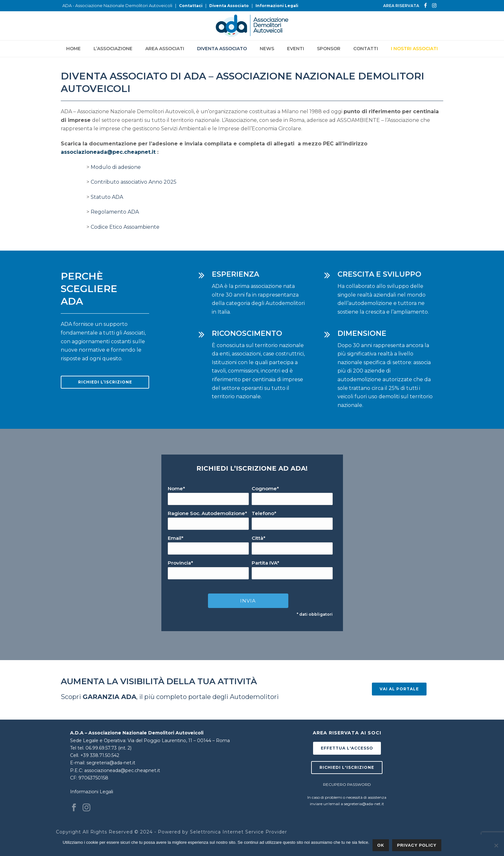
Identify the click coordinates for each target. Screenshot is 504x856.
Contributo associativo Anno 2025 (134, 182)
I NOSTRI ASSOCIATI (414, 49)
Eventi (296, 49)
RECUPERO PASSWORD (347, 784)
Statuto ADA (107, 197)
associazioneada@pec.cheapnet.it (108, 152)
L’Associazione (113, 49)
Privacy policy (417, 845)
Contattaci (191, 6)
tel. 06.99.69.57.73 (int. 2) (104, 748)
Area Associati (165, 49)
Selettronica (205, 832)
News (267, 49)
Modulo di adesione (116, 167)
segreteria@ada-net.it (111, 763)
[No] (496, 845)
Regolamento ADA (115, 212)
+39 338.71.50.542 (100, 755)
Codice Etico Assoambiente (125, 227)
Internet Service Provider (255, 832)
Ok (381, 845)
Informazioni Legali (277, 6)
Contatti (366, 49)
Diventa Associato (229, 6)
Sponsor (329, 49)
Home (73, 49)
